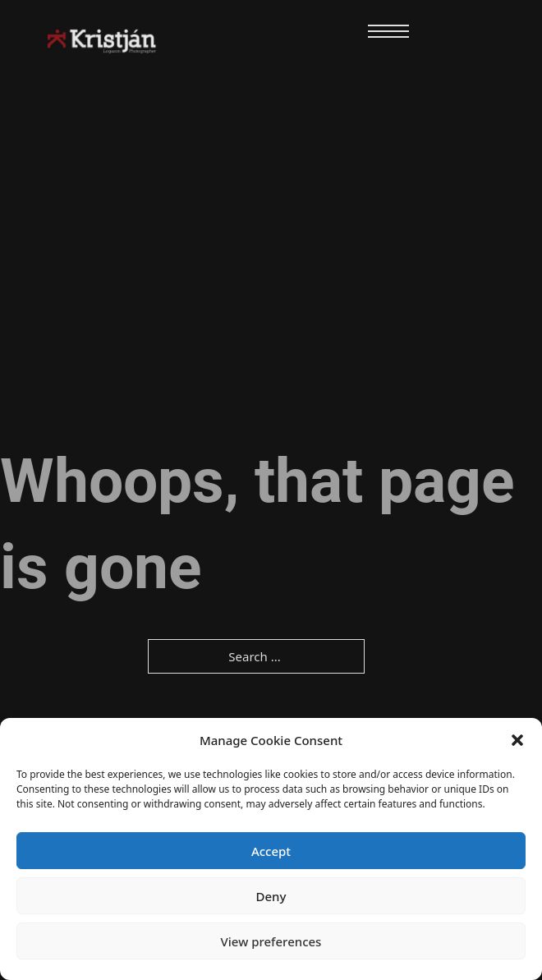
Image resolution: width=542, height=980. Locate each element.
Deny (271, 896)
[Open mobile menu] (388, 31)
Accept (271, 851)
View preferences (271, 941)
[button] (517, 740)
